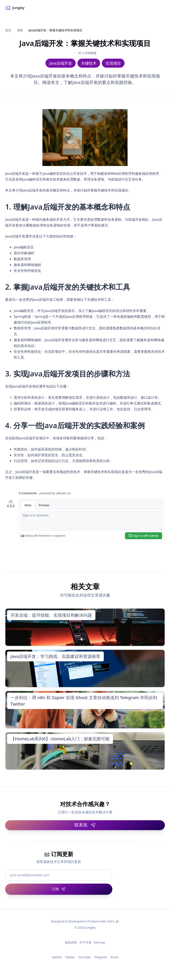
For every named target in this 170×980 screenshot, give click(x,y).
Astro (111, 921)
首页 (8, 30)
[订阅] (59, 889)
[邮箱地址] (59, 875)
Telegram (100, 957)
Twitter (70, 957)
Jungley (15, 8)
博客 (20, 30)
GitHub (57, 957)
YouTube (85, 957)
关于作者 (85, 942)
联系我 (85, 825)
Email (114, 957)
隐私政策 (71, 942)
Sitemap (99, 942)
